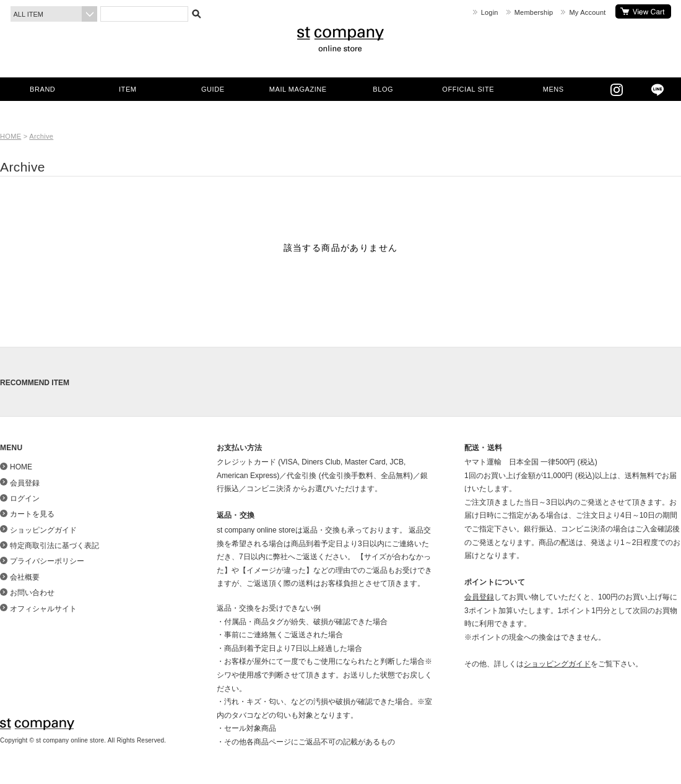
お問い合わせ (32, 593)
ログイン (25, 499)
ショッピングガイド (43, 530)
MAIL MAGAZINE (298, 89)
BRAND (42, 89)
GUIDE (213, 89)
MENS (553, 89)
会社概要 (25, 577)
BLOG (383, 89)
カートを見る (643, 11)
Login (490, 12)
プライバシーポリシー (47, 561)
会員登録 (25, 483)
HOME (11, 136)
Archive (41, 136)
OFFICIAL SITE (468, 89)
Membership (534, 12)
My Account (587, 12)
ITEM (128, 89)
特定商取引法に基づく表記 (54, 546)
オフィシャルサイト (43, 609)
